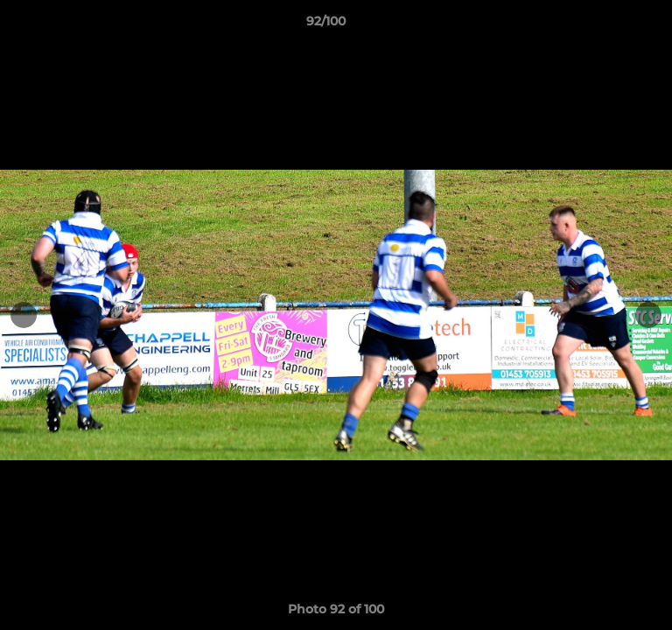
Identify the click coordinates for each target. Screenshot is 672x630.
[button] (609, 25)
